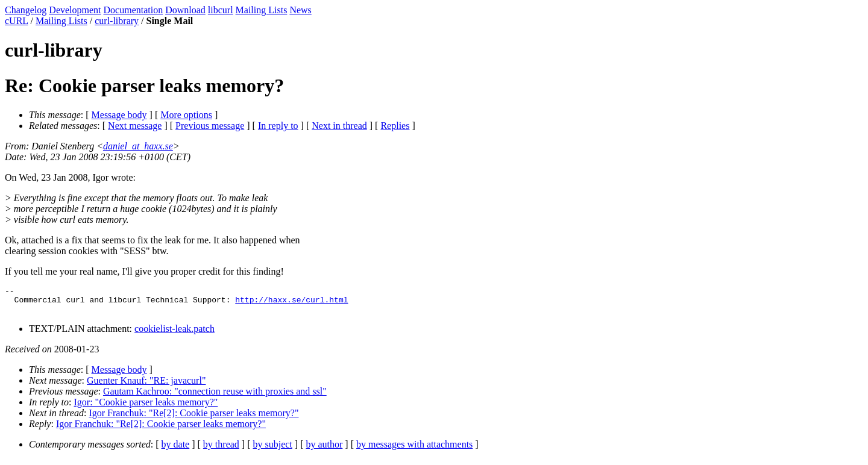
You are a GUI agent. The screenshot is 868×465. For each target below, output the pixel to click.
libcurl (221, 10)
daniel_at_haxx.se (138, 146)
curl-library (117, 21)
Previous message (210, 126)
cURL (17, 21)
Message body (119, 115)
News (300, 10)
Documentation (134, 10)
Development (75, 10)
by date (176, 450)
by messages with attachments (414, 450)
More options (186, 115)
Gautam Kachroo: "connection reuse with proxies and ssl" (215, 397)
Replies (395, 126)
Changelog (26, 10)
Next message (135, 126)
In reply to (278, 126)
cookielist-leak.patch (175, 334)
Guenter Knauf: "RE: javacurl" (146, 386)
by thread (221, 450)
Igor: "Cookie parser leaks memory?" (146, 407)
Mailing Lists (262, 10)
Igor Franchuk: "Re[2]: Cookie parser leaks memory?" (193, 418)
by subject (273, 450)
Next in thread (339, 126)
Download (185, 10)
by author (324, 450)
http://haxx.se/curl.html (291, 303)
